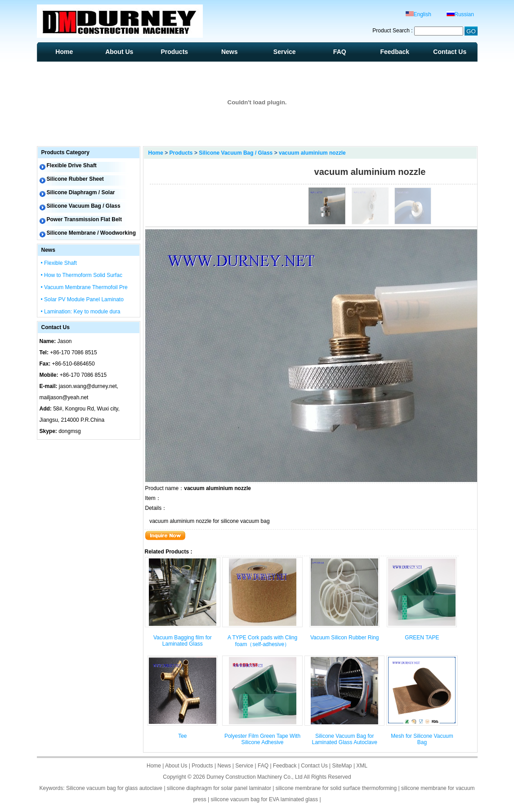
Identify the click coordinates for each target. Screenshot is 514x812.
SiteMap (342, 766)
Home (64, 52)
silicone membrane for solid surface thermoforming (336, 788)
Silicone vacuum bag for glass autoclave (114, 788)
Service (285, 52)
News (230, 52)
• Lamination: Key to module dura (81, 312)
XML (362, 766)
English (418, 14)
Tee (182, 736)
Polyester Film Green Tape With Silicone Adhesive (262, 739)
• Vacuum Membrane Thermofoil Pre (84, 287)
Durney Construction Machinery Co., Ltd (254, 777)
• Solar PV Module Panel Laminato (82, 299)
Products (174, 52)
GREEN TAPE (422, 638)
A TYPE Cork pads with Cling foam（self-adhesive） (262, 641)
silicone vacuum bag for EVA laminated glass (265, 799)
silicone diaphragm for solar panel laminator (219, 788)
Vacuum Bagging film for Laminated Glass (183, 641)
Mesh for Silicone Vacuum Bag (422, 739)
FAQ (340, 52)
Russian (460, 14)
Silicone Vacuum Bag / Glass (236, 153)
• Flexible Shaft (59, 263)
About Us (119, 52)
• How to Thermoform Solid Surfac (82, 275)
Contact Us (450, 52)
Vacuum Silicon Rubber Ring (345, 638)
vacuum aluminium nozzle (312, 153)
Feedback (395, 52)
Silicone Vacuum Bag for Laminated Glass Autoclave (344, 739)
